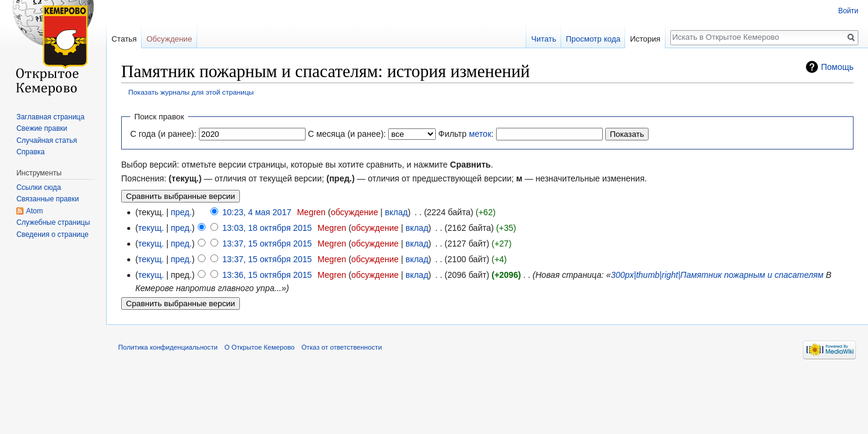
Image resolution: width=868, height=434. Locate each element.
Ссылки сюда (39, 187)
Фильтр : (466, 134)
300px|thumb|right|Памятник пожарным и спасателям (717, 275)
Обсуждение (169, 39)
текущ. (151, 228)
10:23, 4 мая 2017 (257, 212)
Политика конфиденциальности (168, 347)
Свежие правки (42, 128)
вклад (397, 212)
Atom (34, 211)
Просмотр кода (593, 39)
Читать (543, 39)
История (645, 39)
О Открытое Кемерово (259, 347)
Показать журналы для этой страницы (191, 92)
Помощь (837, 67)
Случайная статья (46, 140)
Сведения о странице (52, 234)
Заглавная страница (50, 117)
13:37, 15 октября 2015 (267, 244)
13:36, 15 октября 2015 (267, 275)
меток (480, 134)
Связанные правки (48, 199)
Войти (848, 11)
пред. (181, 212)
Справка (30, 152)
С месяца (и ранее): (347, 134)
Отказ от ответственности (342, 347)
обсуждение (354, 212)
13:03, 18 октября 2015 (267, 228)
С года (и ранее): (163, 134)
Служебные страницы (53, 222)
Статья (124, 39)
